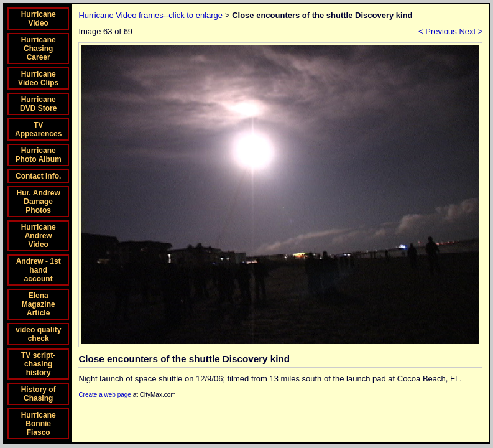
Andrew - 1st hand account (39, 270)
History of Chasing (39, 394)
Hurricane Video (39, 19)
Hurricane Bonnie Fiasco (39, 424)
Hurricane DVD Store (38, 104)
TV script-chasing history (38, 364)
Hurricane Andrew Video (39, 236)
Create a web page (105, 395)
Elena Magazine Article (39, 304)
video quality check (38, 334)
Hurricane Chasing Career (39, 49)
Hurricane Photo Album (39, 155)
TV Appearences (38, 129)
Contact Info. (38, 176)
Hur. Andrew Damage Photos (39, 202)
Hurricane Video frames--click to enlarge (150, 15)
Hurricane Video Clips (38, 78)
